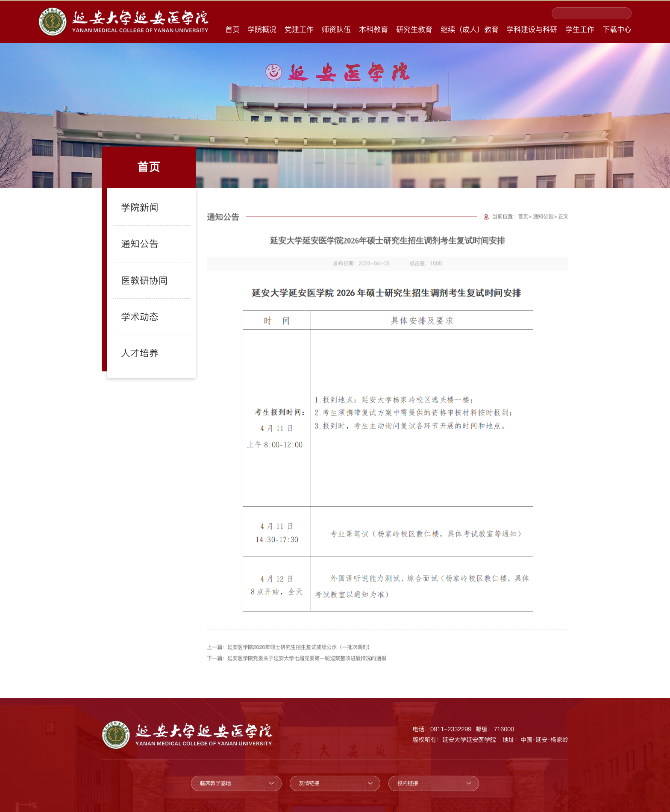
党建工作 (299, 29)
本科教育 (373, 29)
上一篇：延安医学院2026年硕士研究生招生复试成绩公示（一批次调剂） (290, 654)
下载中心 (617, 29)
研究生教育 (414, 29)
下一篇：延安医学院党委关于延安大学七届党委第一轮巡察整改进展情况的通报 (297, 665)
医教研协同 (137, 274)
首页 (232, 29)
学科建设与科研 (532, 29)
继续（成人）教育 (470, 29)
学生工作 (580, 29)
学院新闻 (134, 217)
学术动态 (134, 303)
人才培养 (134, 332)
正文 (563, 223)
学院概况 (262, 29)
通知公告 (134, 245)
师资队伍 (336, 29)
